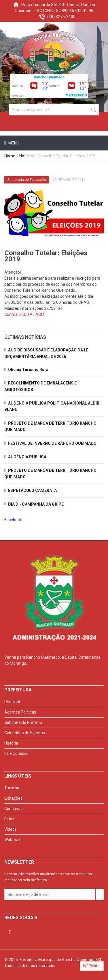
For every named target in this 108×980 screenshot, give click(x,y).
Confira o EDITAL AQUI (24, 314)
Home (10, 156)
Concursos (14, 809)
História (11, 743)
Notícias (26, 156)
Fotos (9, 819)
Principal (12, 702)
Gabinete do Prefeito (23, 722)
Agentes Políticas (20, 712)
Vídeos (11, 829)
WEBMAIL (92, 966)
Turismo (12, 788)
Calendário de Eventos (25, 733)
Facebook (13, 520)
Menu (13, 143)
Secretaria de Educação (27, 180)
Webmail (12, 840)
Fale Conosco (16, 753)
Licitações (13, 798)
